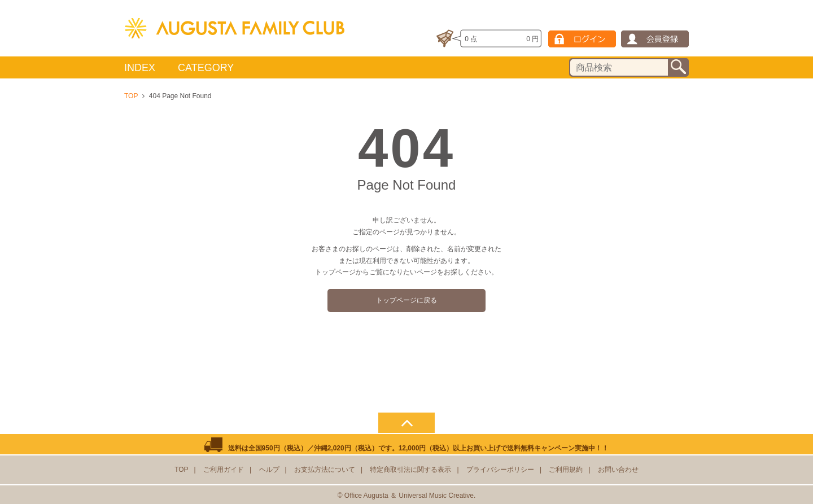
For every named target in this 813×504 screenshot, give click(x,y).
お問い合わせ (618, 470)
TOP (131, 96)
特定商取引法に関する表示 (410, 470)
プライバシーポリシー (500, 470)
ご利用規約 (566, 470)
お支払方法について (325, 470)
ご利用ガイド (224, 470)
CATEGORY (206, 68)
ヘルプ (269, 470)
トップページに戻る (406, 300)
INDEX (140, 68)
